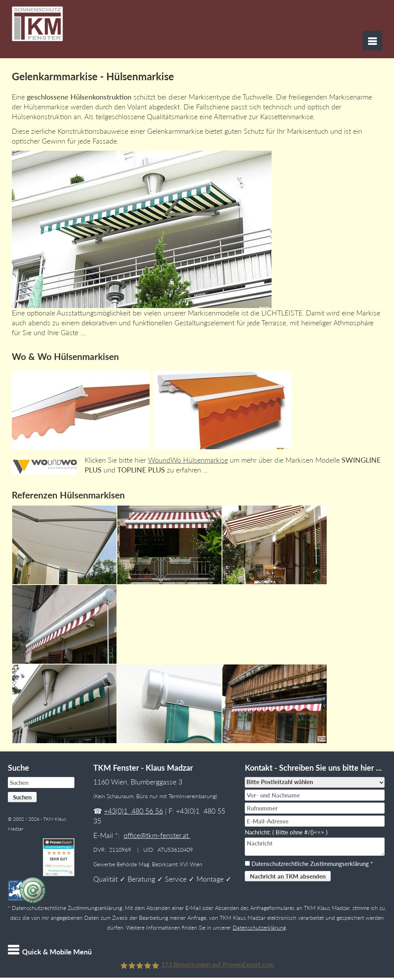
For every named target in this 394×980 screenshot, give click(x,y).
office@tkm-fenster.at (157, 835)
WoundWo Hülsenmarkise (188, 460)
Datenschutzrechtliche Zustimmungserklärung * (312, 864)
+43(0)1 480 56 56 (133, 811)
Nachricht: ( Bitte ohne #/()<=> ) (288, 832)
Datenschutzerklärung (259, 928)
